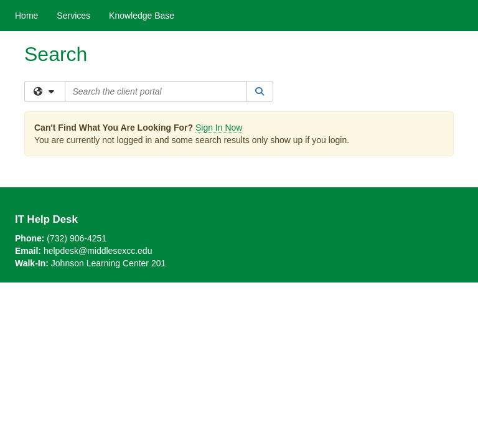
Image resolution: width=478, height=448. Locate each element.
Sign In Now (219, 128)
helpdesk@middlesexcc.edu (98, 251)
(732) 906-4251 (77, 238)
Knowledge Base (142, 16)
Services (73, 16)
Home (26, 16)
